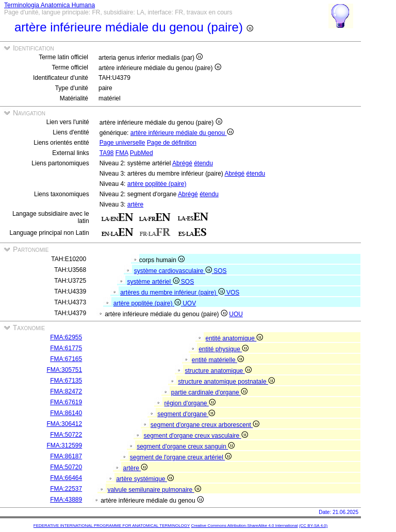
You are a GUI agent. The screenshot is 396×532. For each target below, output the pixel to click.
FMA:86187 (66, 456)
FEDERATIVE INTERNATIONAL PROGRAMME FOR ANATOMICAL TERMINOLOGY (112, 526)
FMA (122, 153)
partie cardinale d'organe (209, 392)
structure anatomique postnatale (226, 382)
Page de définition (172, 143)
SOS (220, 271)
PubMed (142, 153)
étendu (203, 163)
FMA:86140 (66, 413)
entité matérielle (218, 360)
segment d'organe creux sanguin (186, 447)
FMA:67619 (66, 402)
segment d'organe (186, 414)
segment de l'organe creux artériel (181, 457)
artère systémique (145, 479)
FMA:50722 (66, 435)
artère (135, 204)
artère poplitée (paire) (157, 184)
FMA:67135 (66, 381)
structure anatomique (218, 371)
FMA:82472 (66, 391)
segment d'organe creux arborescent (205, 425)
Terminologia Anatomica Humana (49, 5)
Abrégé (182, 163)
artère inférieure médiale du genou (182, 133)
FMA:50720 (66, 467)
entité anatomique (235, 338)
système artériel (154, 282)
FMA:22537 (66, 489)
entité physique (224, 349)
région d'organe (190, 403)
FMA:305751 (64, 370)
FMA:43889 (66, 500)
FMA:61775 (66, 348)
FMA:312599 (64, 445)
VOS (233, 293)
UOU (236, 314)
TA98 (107, 153)
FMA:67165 (66, 359)
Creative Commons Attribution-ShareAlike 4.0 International (244, 526)
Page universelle (122, 143)
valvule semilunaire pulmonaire (154, 490)
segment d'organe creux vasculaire (196, 436)
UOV (189, 303)
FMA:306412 (64, 424)
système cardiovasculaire (174, 271)
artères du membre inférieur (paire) (173, 293)
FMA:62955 (66, 337)
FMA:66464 (66, 478)
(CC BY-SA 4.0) (313, 526)
